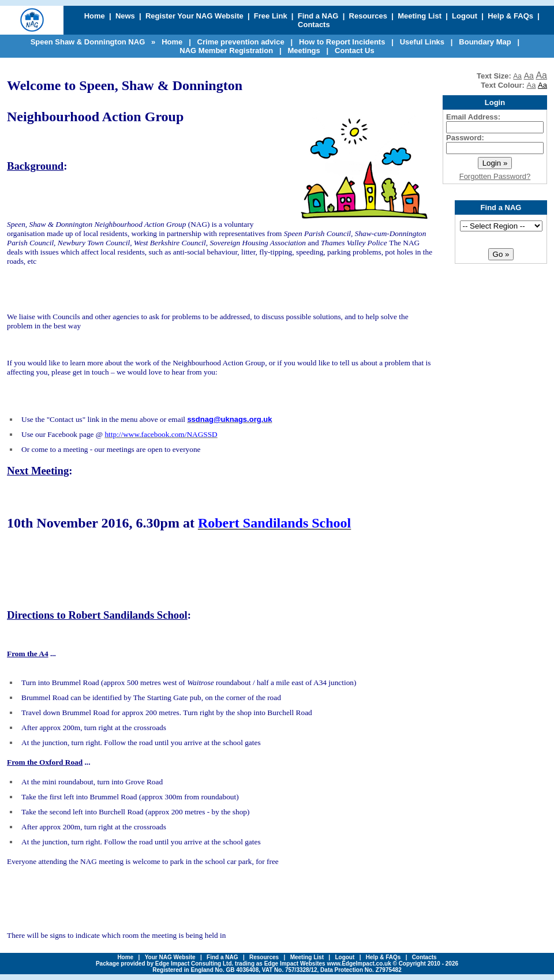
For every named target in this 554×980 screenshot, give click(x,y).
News (125, 16)
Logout (465, 16)
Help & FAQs (510, 16)
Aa (517, 76)
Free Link (271, 16)
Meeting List (420, 16)
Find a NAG (318, 16)
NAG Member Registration (226, 51)
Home (95, 16)
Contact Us (355, 51)
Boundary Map (485, 42)
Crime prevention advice (241, 42)
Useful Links (422, 42)
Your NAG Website (170, 957)
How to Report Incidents (342, 42)
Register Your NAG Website (194, 16)
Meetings (304, 51)
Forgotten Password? (495, 176)
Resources (368, 16)
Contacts (314, 25)
